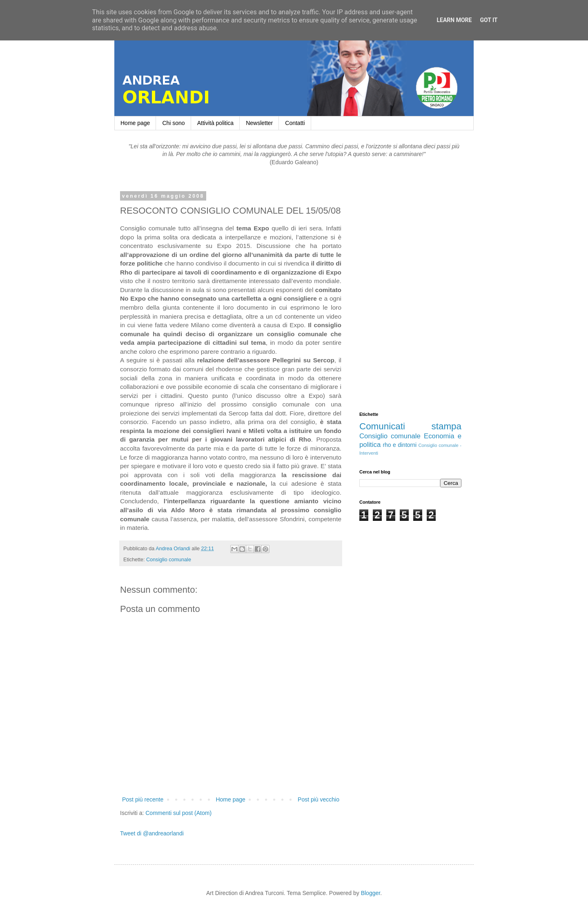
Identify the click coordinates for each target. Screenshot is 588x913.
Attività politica (215, 123)
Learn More (454, 20)
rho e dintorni (400, 445)
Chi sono (173, 123)
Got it (489, 20)
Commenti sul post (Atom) (178, 813)
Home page (135, 123)
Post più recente (143, 799)
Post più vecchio (318, 799)
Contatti (295, 123)
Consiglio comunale (169, 560)
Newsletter (259, 123)
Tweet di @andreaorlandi (152, 833)
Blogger (371, 893)
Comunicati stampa (410, 426)
